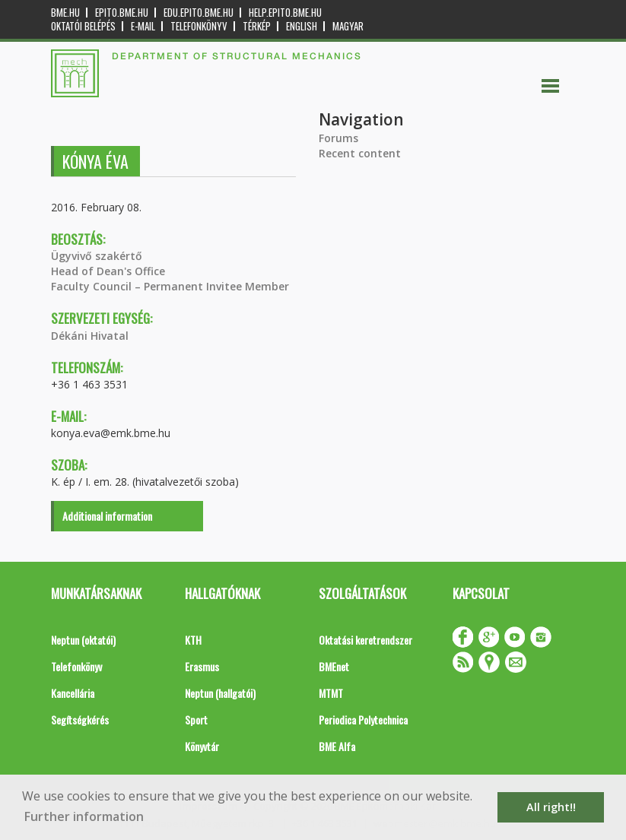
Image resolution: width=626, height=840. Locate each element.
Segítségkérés (80, 720)
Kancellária (73, 693)
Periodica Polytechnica (363, 720)
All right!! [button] (551, 807)
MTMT (331, 693)
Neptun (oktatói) (83, 640)
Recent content (360, 153)
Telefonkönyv (199, 26)
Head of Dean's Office (108, 271)
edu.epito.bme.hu (199, 13)
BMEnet (334, 666)
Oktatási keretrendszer (365, 640)
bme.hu (65, 13)
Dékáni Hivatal (90, 336)
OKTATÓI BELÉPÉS (83, 26)
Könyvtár (202, 746)
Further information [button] (84, 816)
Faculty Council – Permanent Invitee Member (170, 286)
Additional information (107, 516)
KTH (193, 640)
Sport (196, 720)
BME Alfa (337, 746)
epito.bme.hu (122, 13)
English (302, 26)
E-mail (143, 26)
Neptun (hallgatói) (220, 693)
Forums (338, 138)
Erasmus (202, 666)
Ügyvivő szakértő (97, 256)
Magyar (348, 26)
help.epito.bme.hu (285, 13)
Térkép (257, 26)
